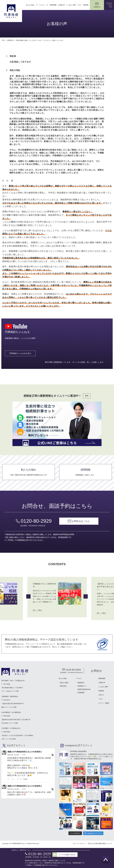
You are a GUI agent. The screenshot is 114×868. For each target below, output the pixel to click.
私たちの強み (30, 5)
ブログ (79, 5)
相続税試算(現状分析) (84, 690)
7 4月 (24, 755)
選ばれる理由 (64, 683)
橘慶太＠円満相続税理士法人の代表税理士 (25, 752)
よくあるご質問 (71, 5)
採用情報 (86, 5)
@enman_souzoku (13, 755)
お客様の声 (61, 5)
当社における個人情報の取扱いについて (100, 844)
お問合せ (96, 671)
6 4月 (24, 789)
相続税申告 (81, 683)
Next (86, 597)
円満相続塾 (81, 693)
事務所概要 (53, 5)
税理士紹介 (63, 686)
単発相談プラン (82, 686)
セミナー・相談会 (104, 703)
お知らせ (101, 695)
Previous (28, 597)
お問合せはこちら (81, 525)
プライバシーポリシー (79, 844)
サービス (42, 5)
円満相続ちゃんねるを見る (20, 357)
